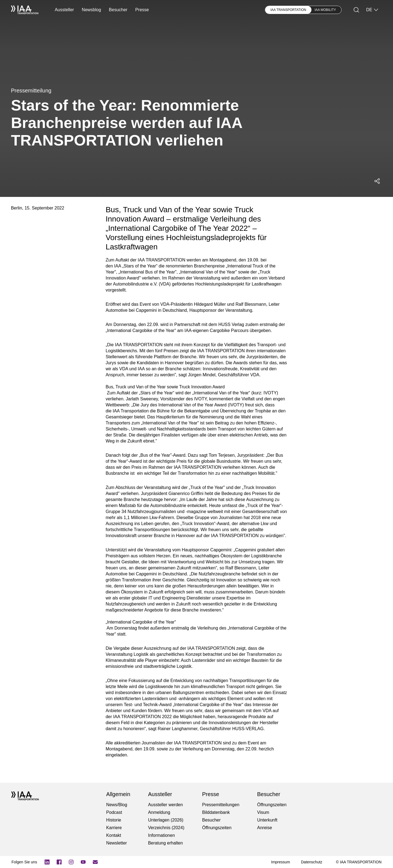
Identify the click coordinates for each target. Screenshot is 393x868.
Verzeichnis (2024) (166, 828)
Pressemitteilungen (221, 805)
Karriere (114, 828)
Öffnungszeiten (217, 828)
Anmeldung (159, 812)
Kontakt (114, 835)
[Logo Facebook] (59, 862)
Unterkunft (267, 820)
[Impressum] (281, 862)
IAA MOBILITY (325, 10)
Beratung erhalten (165, 843)
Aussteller (64, 10)
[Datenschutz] (312, 862)
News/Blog (117, 805)
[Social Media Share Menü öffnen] (377, 181)
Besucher (118, 10)
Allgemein (118, 794)
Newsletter (117, 843)
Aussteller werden (165, 805)
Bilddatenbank (216, 812)
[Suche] (356, 10)
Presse (142, 10)
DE (372, 10)
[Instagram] (71, 862)
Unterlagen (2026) (166, 820)
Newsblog (91, 10)
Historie (114, 820)
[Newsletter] (95, 862)
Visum (263, 812)
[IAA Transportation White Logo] (25, 10)
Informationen (161, 835)
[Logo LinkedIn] (47, 862)
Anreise (265, 828)
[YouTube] (83, 862)
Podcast (114, 812)
